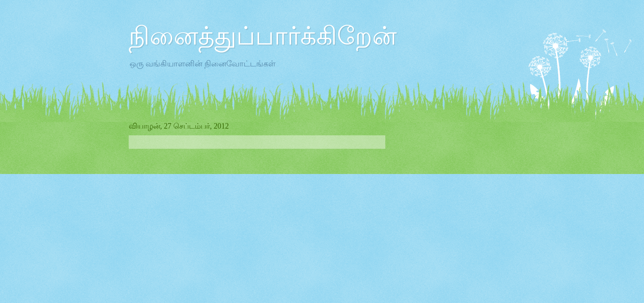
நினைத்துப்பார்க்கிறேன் (263, 36)
